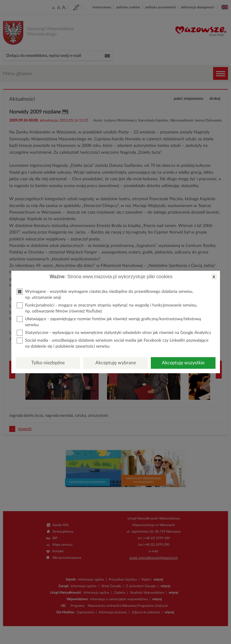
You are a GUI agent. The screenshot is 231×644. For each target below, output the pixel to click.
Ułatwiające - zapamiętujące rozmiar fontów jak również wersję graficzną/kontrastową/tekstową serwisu (109, 322)
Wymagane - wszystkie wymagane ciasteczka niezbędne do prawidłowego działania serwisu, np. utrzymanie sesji (105, 294)
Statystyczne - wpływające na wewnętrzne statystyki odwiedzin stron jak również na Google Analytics (114, 333)
